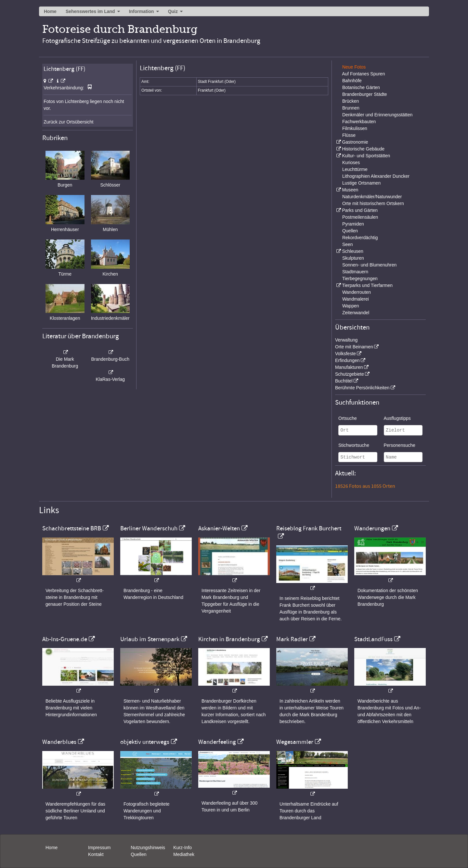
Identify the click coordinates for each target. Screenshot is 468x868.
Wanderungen (372, 528)
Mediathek (184, 854)
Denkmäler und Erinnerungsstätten (377, 115)
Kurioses (351, 162)
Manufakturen (349, 367)
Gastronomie (355, 142)
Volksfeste (345, 354)
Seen (348, 244)
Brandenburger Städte (365, 94)
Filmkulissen (355, 128)
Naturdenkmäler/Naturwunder (372, 197)
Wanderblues (59, 742)
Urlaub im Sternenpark (150, 639)
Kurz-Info (182, 848)
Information (142, 11)
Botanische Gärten (361, 87)
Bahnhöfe (352, 81)
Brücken (351, 101)
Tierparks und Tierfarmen (367, 285)
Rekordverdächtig (360, 238)
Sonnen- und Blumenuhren (369, 265)
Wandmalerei (356, 299)
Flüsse (349, 135)
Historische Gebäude (363, 149)
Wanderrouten (357, 292)
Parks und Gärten (360, 210)
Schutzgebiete (350, 374)
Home (50, 11)
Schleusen (352, 251)
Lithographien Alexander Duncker (376, 176)
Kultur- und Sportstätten (366, 156)
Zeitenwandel (356, 313)
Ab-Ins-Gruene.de (65, 639)
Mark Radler (292, 639)
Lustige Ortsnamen (361, 183)
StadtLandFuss (373, 639)
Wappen (351, 306)
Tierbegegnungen (360, 279)
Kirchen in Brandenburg (229, 639)
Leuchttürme (355, 169)
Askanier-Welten (219, 528)
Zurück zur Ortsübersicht (68, 122)
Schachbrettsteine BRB (72, 528)
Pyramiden (353, 224)
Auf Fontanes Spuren (363, 74)
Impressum (99, 848)
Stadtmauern (355, 272)
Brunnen (351, 108)
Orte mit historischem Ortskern (373, 203)
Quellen (350, 231)
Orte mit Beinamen (354, 347)
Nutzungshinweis (148, 848)
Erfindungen (347, 360)
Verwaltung (346, 340)
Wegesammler (295, 742)
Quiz (173, 11)
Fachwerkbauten (359, 122)
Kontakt (96, 854)
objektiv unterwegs (145, 742)
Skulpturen (353, 258)
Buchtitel (344, 381)
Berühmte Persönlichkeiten (362, 388)
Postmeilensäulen (360, 217)
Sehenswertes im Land (90, 11)
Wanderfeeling (217, 742)
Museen (350, 190)
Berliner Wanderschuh (149, 528)
